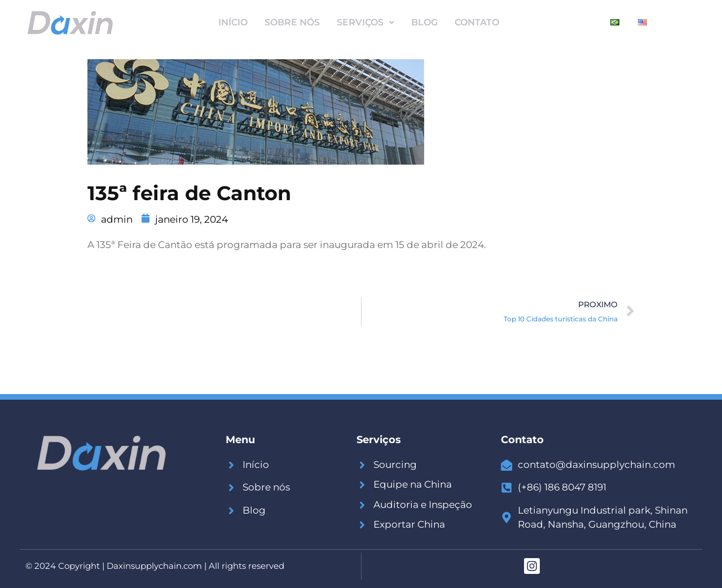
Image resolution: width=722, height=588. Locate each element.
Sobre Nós (292, 22)
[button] (366, 23)
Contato (477, 22)
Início (233, 22)
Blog (424, 22)
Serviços (366, 22)
